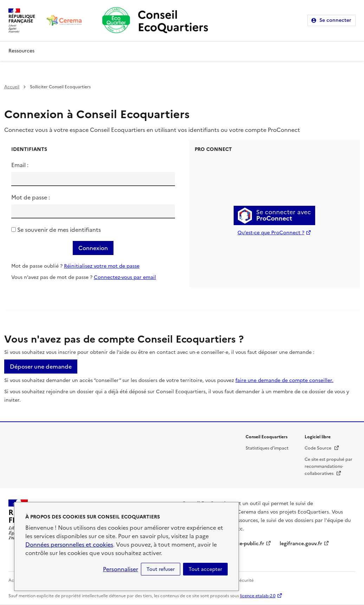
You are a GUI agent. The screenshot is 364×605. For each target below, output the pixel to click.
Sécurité (245, 580)
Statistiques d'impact (267, 448)
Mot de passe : (31, 197)
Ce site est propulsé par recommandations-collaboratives (329, 466)
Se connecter (335, 20)
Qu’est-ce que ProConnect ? (271, 233)
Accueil (12, 87)
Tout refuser (161, 569)
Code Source (322, 448)
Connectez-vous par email (125, 277)
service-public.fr (245, 544)
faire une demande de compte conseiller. (284, 380)
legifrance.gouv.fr (301, 544)
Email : (20, 165)
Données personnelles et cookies (69, 544)
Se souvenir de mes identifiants (59, 230)
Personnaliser (121, 569)
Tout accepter (205, 569)
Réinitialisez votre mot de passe (102, 266)
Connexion (93, 248)
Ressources (21, 51)
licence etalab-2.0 (258, 596)
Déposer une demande (41, 367)
